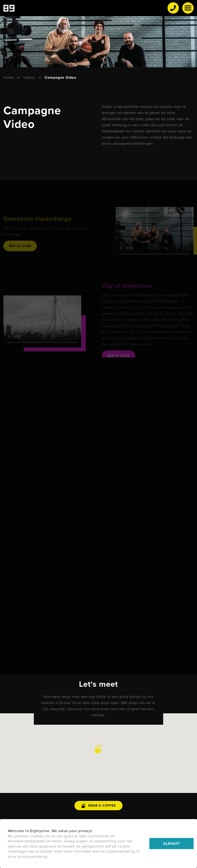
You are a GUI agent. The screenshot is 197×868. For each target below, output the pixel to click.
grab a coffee (98, 806)
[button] (98, 749)
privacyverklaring (32, 856)
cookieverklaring (121, 851)
